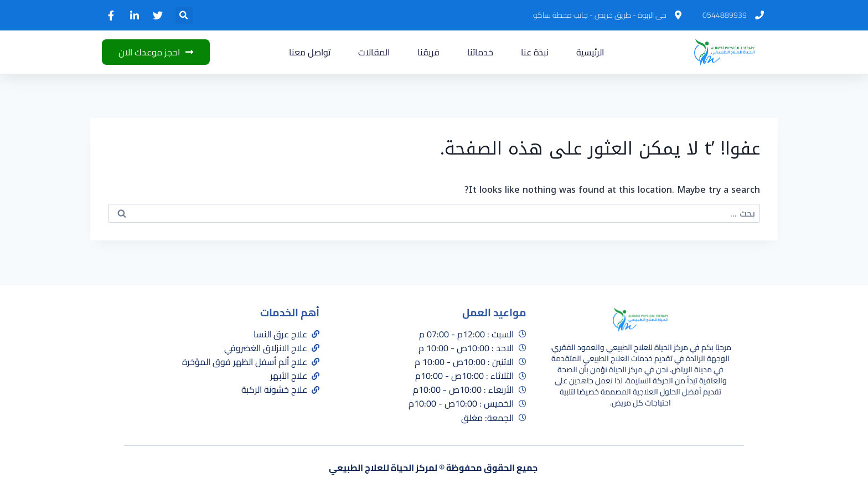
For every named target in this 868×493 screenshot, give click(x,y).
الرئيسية (590, 52)
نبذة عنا (535, 52)
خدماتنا (480, 52)
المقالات (374, 52)
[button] (184, 15)
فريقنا (428, 52)
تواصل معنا (310, 52)
